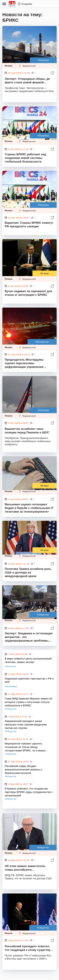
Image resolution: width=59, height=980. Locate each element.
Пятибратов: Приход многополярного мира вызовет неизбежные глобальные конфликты (28, 441)
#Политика (43, 60)
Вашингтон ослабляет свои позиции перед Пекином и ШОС (27, 431)
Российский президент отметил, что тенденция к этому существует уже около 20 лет (29, 949)
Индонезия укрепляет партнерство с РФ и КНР (29, 680)
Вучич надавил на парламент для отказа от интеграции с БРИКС (28, 293)
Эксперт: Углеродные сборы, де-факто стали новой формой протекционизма (28, 81)
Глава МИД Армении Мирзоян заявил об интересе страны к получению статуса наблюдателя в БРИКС (28, 702)
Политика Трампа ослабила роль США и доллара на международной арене (28, 573)
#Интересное (42, 342)
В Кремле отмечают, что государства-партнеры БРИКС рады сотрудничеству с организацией (29, 792)
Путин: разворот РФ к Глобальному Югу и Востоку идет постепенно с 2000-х (28, 957)
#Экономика (11, 686)
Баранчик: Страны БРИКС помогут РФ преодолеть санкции (29, 225)
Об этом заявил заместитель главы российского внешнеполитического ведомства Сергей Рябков (28, 868)
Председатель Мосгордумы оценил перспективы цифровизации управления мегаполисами (24, 364)
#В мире (45, 273)
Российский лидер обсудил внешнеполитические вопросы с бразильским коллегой (24, 769)
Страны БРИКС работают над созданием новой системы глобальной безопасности (25, 158)
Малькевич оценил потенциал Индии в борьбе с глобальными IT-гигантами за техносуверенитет (29, 508)
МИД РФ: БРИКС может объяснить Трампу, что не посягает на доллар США (28, 877)
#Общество (43, 615)
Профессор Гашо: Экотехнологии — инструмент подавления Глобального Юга (29, 90)
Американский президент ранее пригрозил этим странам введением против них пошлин (26, 724)
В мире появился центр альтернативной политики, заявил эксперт (28, 660)
